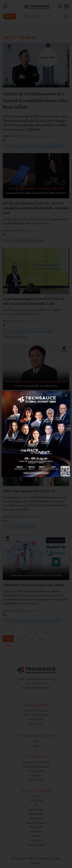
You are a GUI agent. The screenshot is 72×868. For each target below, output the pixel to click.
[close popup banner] (66, 395)
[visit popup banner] (36, 434)
